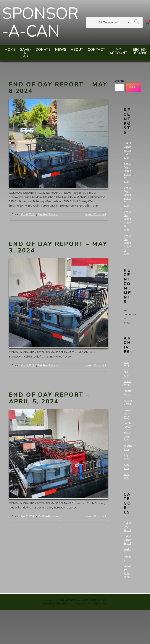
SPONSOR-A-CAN (40, 22)
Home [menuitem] (10, 50)
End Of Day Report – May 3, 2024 (58, 247)
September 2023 (127, 436)
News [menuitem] (61, 50)
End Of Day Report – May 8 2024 (58, 88)
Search (119, 81)
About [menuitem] (77, 50)
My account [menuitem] (118, 51)
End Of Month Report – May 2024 (127, 150)
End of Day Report (127, 527)
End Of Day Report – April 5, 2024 (49, 398)
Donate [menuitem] (43, 50)
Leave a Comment (95, 214)
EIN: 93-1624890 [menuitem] (140, 51)
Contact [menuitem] (96, 50)
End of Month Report (127, 540)
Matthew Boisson (48, 214)
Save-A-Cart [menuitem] (25, 53)
